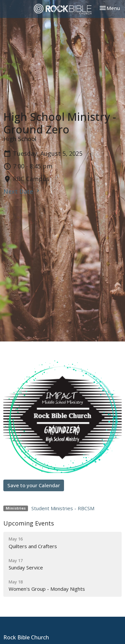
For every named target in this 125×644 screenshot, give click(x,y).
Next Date (22, 191)
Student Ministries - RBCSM (63, 508)
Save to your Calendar (34, 485)
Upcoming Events (29, 523)
